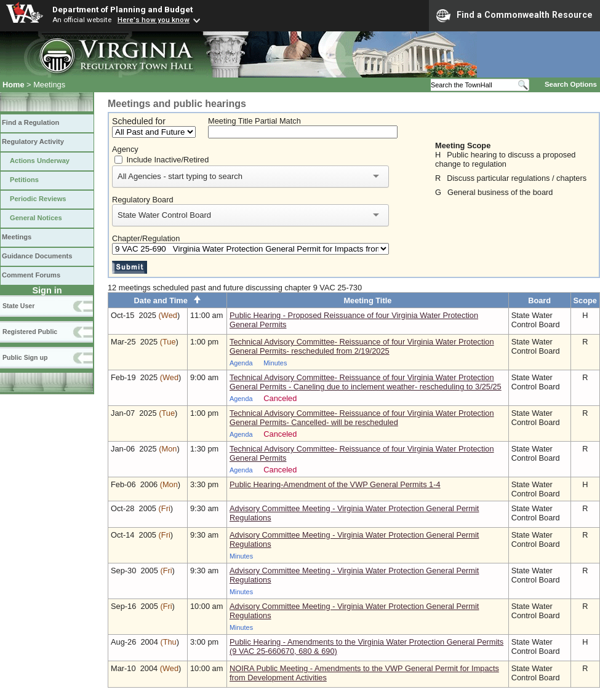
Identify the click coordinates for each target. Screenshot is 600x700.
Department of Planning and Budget (122, 9)
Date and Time (168, 300)
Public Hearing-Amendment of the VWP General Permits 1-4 (335, 484)
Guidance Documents (37, 256)
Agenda (241, 363)
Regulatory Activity (33, 141)
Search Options (571, 84)
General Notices (36, 218)
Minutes (275, 363)
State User (18, 306)
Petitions (24, 180)
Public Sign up (25, 357)
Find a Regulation (30, 122)
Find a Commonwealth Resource (514, 15)
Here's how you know (154, 20)
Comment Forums (31, 275)
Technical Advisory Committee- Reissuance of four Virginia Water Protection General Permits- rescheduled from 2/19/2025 (362, 346)
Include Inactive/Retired (168, 160)
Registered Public (30, 332)
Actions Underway (40, 161)
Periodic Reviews (38, 199)
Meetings (17, 237)
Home (14, 85)
